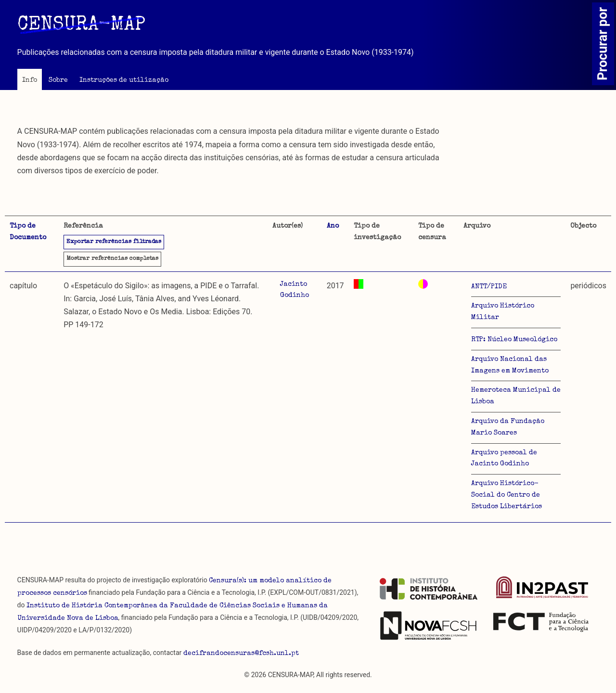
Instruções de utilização (124, 80)
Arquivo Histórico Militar (503, 312)
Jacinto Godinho (295, 290)
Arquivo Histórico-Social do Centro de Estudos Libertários (507, 495)
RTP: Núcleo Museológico (514, 340)
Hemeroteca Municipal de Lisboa (516, 396)
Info (30, 80)
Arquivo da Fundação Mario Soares (508, 427)
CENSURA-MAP (81, 26)
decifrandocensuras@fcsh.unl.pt (241, 654)
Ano (333, 226)
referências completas (112, 259)
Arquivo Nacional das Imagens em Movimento (510, 365)
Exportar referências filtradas (114, 242)
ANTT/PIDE (489, 287)
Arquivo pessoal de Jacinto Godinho (504, 459)
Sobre (58, 80)
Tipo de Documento (28, 232)
